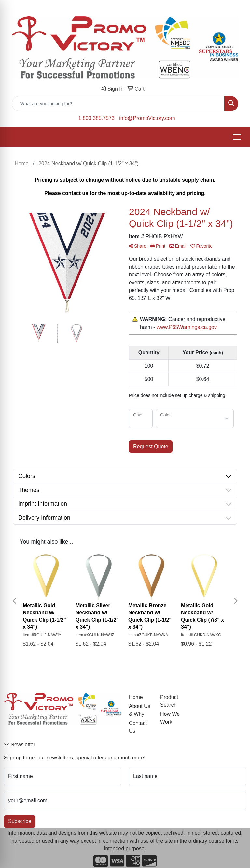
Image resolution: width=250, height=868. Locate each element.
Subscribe (20, 821)
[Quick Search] (118, 104)
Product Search (169, 701)
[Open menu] (237, 137)
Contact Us (138, 727)
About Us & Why (140, 710)
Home (136, 697)
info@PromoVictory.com (147, 118)
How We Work (170, 718)
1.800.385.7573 (97, 118)
